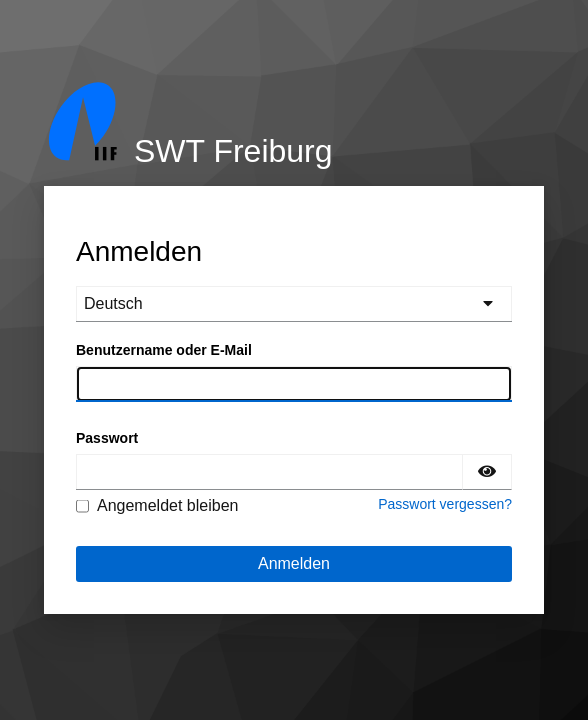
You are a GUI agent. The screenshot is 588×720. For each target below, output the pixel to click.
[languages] (294, 304)
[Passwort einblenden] (487, 472)
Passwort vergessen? (445, 504)
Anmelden (294, 563)
